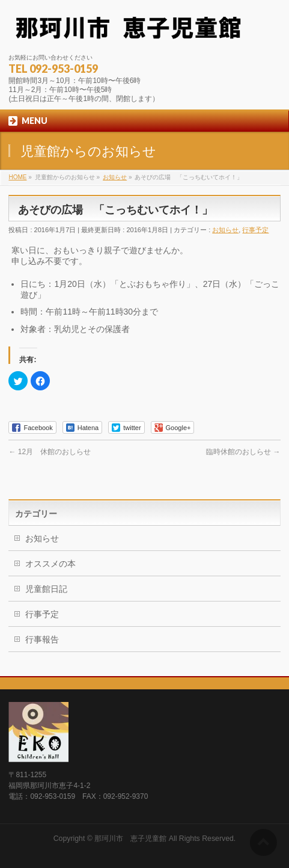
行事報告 (42, 639)
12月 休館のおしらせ (50, 452)
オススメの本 (50, 564)
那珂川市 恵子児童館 (130, 839)
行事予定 (255, 230)
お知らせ (225, 230)
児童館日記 (46, 589)
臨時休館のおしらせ (243, 452)
